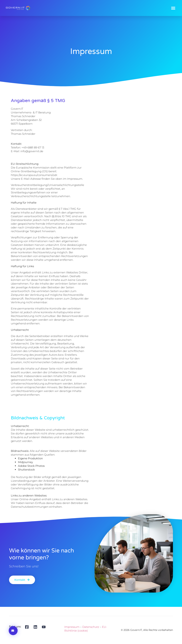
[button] (173, 8)
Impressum (72, 627)
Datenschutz (91, 627)
